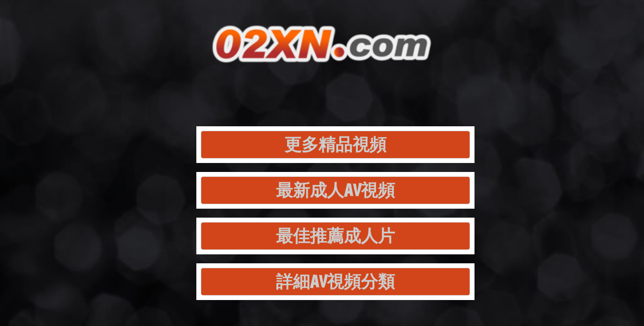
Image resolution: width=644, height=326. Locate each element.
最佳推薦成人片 (335, 236)
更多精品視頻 (335, 144)
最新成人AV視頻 (335, 190)
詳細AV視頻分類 (335, 281)
